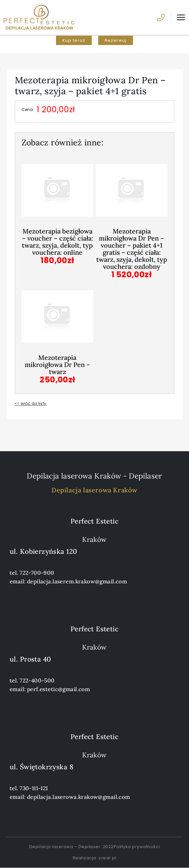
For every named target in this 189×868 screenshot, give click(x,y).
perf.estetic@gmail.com (58, 689)
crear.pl (107, 858)
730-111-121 (34, 788)
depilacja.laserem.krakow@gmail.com (77, 581)
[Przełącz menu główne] (178, 17)
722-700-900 (37, 573)
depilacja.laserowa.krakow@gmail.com (79, 797)
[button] (74, 40)
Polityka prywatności (137, 847)
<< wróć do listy (31, 403)
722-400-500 (37, 681)
